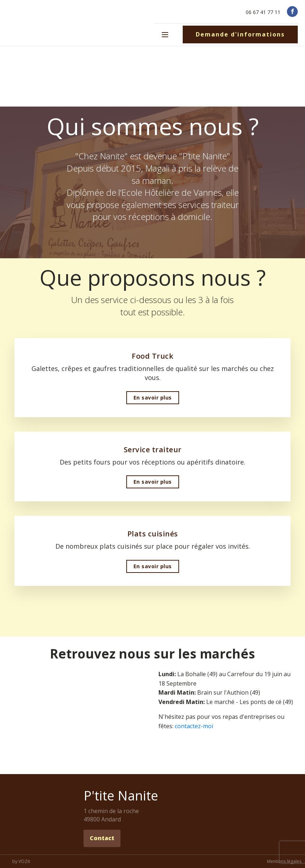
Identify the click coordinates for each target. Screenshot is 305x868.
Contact (102, 838)
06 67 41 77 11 (263, 12)
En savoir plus (153, 398)
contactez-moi (194, 726)
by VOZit (21, 861)
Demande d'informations (240, 34)
